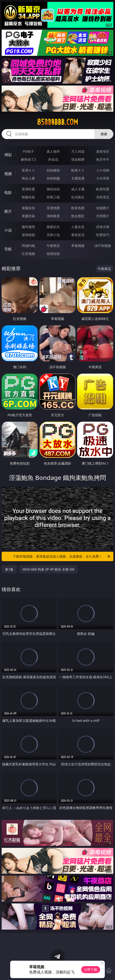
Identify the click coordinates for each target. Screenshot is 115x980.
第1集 (9, 569)
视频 (8, 174)
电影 (8, 192)
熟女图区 (78, 216)
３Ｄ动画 (103, 170)
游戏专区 (103, 151)
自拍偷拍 (53, 170)
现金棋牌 (78, 159)
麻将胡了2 (28, 159)
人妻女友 (78, 227)
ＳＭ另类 (103, 178)
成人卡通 (78, 189)
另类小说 (53, 235)
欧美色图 (78, 208)
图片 (8, 211)
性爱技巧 (103, 235)
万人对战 (78, 151)
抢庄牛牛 (103, 159)
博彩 (8, 155)
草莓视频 (78, 246)
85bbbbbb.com (57, 122)
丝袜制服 (53, 178)
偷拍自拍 (53, 189)
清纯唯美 (53, 216)
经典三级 (53, 197)
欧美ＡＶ (78, 170)
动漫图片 (103, 208)
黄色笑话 (78, 235)
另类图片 (103, 216)
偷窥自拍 (28, 208)
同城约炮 (28, 246)
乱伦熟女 (78, 197)
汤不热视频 (103, 246)
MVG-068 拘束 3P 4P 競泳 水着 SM (48, 569)
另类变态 (103, 197)
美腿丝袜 (28, 216)
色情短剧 (53, 254)
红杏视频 (28, 254)
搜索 (104, 134)
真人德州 (53, 151)
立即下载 (91, 970)
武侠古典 (103, 227)
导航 (8, 249)
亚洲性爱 (28, 189)
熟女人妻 (28, 178)
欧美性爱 (103, 189)
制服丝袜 (28, 197)
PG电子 (29, 151)
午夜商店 (53, 246)
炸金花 (53, 159)
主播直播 (78, 178)
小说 (8, 230)
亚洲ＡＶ (28, 170)
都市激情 (28, 227)
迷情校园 (28, 235)
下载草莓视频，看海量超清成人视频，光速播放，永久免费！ (62, 556)
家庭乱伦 (53, 227)
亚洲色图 (53, 208)
